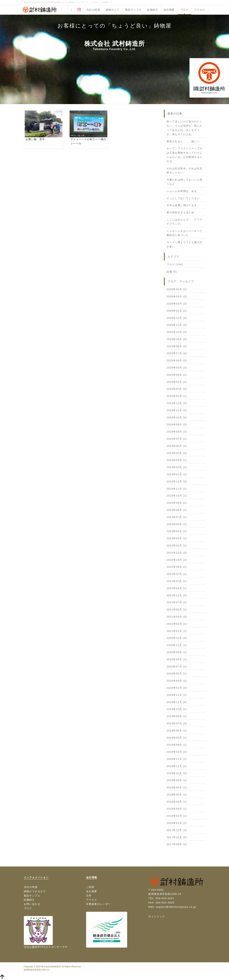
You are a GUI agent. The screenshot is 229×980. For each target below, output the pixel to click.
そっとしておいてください (183, 198)
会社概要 (169, 10)
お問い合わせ (32, 904)
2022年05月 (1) (177, 581)
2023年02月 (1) (177, 546)
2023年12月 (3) (177, 482)
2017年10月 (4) (177, 837)
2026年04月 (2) (177, 289)
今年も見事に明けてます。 (183, 205)
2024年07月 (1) (177, 439)
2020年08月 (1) (177, 659)
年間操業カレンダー (98, 904)
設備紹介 (153, 10)
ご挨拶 (90, 887)
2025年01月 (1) (177, 396)
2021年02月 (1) (177, 624)
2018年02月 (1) (177, 816)
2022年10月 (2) (177, 560)
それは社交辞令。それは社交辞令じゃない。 (184, 171)
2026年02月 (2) (177, 304)
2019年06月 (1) (177, 731)
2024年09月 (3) (177, 424)
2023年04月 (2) (177, 531)
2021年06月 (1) (177, 610)
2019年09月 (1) (177, 716)
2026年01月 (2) (177, 311)
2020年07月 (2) (177, 667)
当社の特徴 (93, 10)
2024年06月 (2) (177, 446)
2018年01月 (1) (177, 823)
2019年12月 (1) (177, 695)
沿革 (89, 896)
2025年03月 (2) (177, 382)
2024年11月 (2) (177, 410)
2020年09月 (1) (177, 652)
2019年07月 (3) (177, 723)
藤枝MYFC (39, 947)
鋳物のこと (113, 10)
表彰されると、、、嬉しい (183, 141)
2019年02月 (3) (177, 752)
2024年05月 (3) (177, 453)
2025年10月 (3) (177, 332)
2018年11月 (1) (177, 766)
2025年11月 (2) (177, 325)
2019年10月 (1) (177, 709)
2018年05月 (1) (177, 795)
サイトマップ (157, 917)
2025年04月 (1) (177, 375)
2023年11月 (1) (177, 489)
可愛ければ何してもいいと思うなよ (184, 182)
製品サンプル (133, 10)
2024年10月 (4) (177, 417)
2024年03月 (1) (177, 460)
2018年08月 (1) (177, 780)
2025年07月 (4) (177, 353)
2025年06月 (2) (177, 360)
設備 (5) (172, 272)
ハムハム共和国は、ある (182, 191)
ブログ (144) (175, 264)
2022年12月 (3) (177, 553)
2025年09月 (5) (177, 339)
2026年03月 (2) (177, 296)
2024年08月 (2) (177, 432)
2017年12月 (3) (177, 830)
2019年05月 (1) (177, 738)
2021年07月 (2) (177, 602)
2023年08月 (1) (177, 510)
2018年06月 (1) (177, 787)
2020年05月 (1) (177, 674)
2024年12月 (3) (177, 403)
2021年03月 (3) (177, 617)
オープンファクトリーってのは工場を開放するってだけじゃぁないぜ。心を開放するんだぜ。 (184, 155)
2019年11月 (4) (177, 702)
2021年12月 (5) (177, 595)
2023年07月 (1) (177, 517)
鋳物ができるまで (35, 891)
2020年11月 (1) (177, 645)
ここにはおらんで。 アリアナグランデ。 (184, 222)
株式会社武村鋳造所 (51, 967)
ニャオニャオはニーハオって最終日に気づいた (184, 233)
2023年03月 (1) (177, 538)
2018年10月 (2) (177, 773)
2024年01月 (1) (177, 474)
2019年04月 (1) (177, 745)
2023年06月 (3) (177, 524)
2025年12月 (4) (177, 318)
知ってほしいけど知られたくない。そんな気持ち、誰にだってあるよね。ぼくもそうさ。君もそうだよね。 (184, 128)
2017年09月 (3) (177, 844)
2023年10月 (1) (177, 496)
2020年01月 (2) (177, 688)
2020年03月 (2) (177, 681)
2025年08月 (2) (177, 346)
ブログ (184, 10)
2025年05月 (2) (177, 368)
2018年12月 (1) (177, 759)
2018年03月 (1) (177, 809)
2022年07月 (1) (177, 574)
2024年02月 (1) (177, 467)
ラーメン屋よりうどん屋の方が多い (184, 244)
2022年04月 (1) (177, 588)
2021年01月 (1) (177, 631)
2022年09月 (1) (177, 567)
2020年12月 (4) (177, 638)
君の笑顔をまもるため (180, 212)
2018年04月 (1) (177, 802)
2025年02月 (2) (177, 389)
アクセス (200, 10)
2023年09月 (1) (177, 503)
